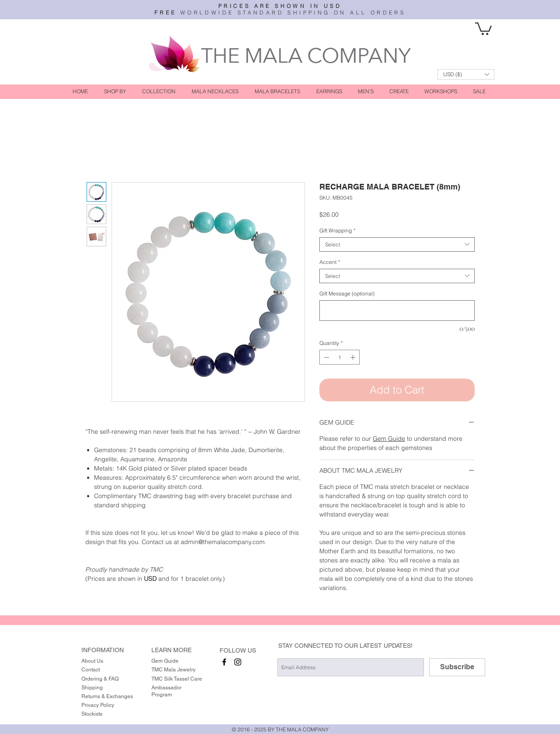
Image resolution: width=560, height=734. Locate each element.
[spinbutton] (339, 357)
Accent (330, 262)
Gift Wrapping (338, 230)
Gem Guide (389, 439)
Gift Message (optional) (347, 293)
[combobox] (397, 244)
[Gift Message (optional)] (397, 311)
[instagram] (238, 662)
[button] (483, 28)
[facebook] (224, 662)
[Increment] (353, 357)
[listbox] (466, 74)
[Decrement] (325, 357)
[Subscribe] (457, 667)
